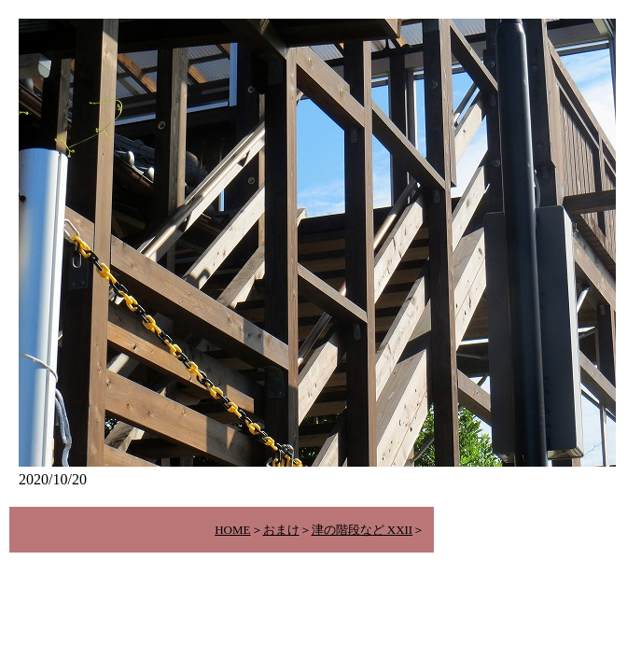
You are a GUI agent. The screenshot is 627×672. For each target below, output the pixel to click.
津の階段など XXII (362, 530)
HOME (232, 530)
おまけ (281, 530)
